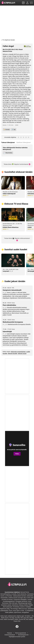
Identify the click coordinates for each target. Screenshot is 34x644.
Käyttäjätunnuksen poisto (17, 637)
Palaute (9, 633)
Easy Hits (26, 618)
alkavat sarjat (22, 353)
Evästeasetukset (10, 635)
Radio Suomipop (9, 619)
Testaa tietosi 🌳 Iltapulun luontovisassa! (17, 164)
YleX (22, 618)
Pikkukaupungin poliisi (25, 603)
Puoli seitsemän (22, 594)
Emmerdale (4, 598)
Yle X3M (17, 618)
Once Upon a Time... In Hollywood (23, 610)
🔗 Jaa (14, 129)
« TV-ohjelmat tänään (8, 40)
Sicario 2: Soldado (26, 607)
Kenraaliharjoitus (6, 594)
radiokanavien (12, 616)
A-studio (14, 594)
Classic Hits (17, 621)
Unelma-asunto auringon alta (17, 598)
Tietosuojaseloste (21, 633)
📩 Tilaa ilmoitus (8, 153)
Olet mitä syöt (13, 603)
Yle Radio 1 (28, 616)
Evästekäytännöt (23, 635)
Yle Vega (12, 618)
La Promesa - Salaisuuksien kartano (16, 596)
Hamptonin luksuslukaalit (12, 290)
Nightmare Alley (5, 609)
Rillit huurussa (23, 609)
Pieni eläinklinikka (9, 305)
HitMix (16, 619)
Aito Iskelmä (30, 619)
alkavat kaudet (13, 353)
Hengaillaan (25, 612)
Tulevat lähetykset (8, 142)
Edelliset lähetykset (24, 142)
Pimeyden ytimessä (21, 601)
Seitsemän (30, 596)
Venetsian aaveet (6, 605)
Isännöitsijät (7, 332)
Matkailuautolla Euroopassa (13, 322)
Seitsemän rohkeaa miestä (20, 605)
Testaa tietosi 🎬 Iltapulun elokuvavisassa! (17, 239)
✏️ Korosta (7, 129)
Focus (11, 610)
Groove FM (22, 619)
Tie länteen (16, 607)
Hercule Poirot (25, 592)
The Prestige (14, 609)
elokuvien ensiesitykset (18, 352)
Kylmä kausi (18, 612)
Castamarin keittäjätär (20, 599)
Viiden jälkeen (9, 612)
